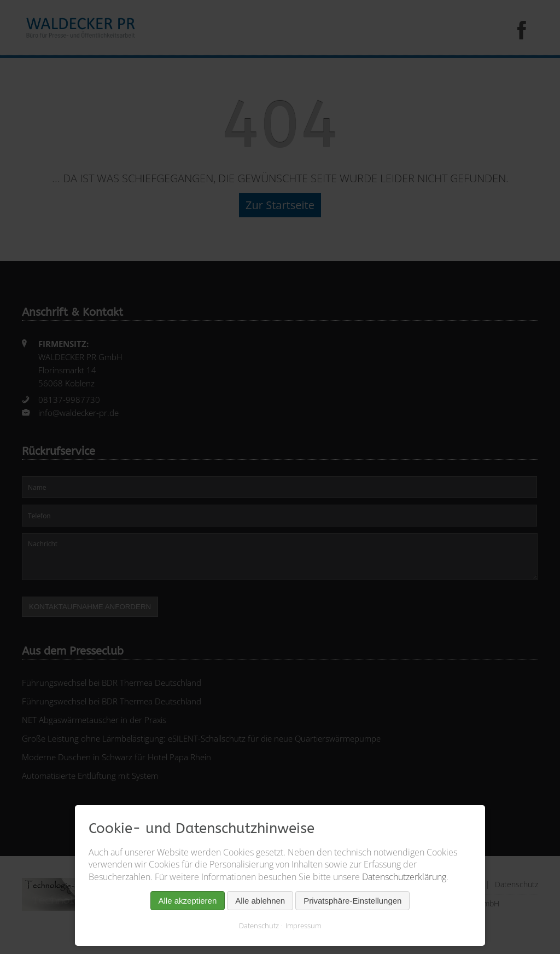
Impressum (303, 926)
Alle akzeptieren (188, 901)
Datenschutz (259, 926)
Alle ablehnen (260, 901)
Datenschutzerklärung (404, 877)
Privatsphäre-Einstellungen (352, 901)
